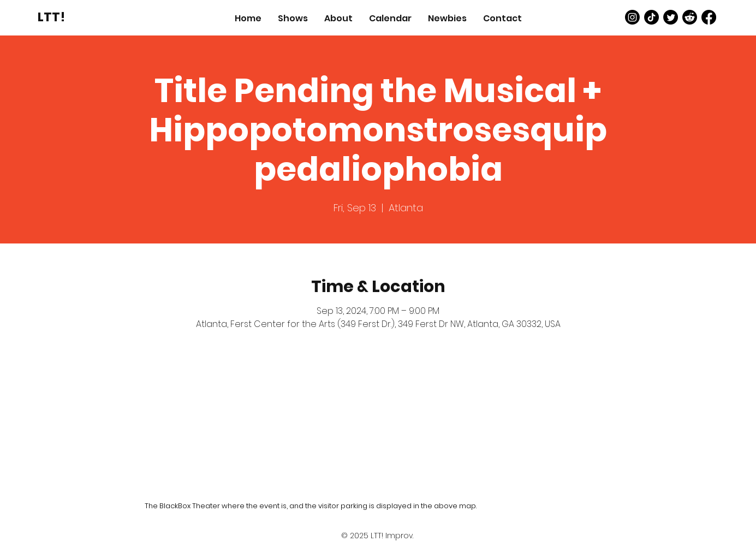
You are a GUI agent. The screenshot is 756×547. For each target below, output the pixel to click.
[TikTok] (651, 17)
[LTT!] (51, 17)
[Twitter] (671, 17)
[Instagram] (632, 17)
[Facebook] (709, 17)
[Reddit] (690, 17)
